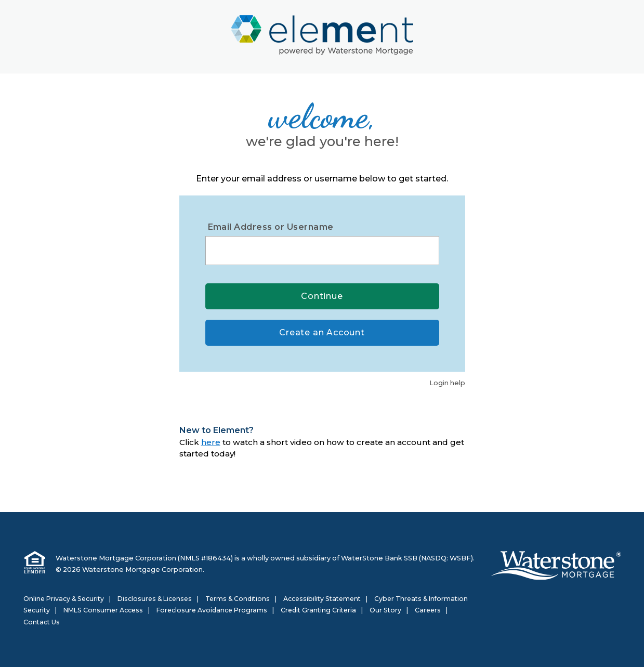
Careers (428, 610)
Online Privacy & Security (64, 599)
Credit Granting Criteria (318, 610)
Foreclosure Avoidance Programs (212, 610)
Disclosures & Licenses (155, 599)
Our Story (385, 610)
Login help (447, 383)
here (211, 442)
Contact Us (42, 622)
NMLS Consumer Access (103, 610)
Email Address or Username (271, 227)
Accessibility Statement (322, 599)
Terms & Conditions (238, 599)
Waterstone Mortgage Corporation (116, 558)
